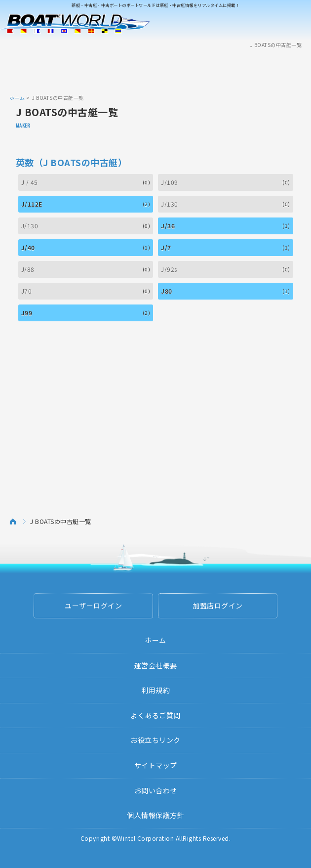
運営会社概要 (156, 665)
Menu (297, 24)
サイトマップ (156, 765)
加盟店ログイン (218, 606)
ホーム (17, 98)
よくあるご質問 (155, 715)
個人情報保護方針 (155, 815)
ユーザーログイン (93, 606)
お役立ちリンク (155, 740)
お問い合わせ (156, 790)
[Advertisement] (155, 71)
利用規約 (155, 690)
